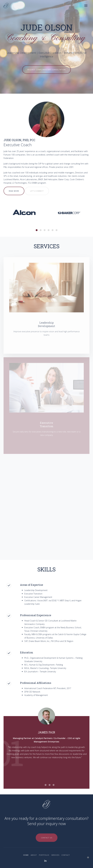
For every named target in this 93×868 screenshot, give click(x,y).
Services (55, 855)
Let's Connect (37, 191)
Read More (14, 191)
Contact (66, 855)
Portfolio (44, 855)
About (34, 855)
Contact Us (47, 838)
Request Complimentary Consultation (46, 70)
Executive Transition (50, 53)
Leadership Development (21, 53)
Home (26, 855)
